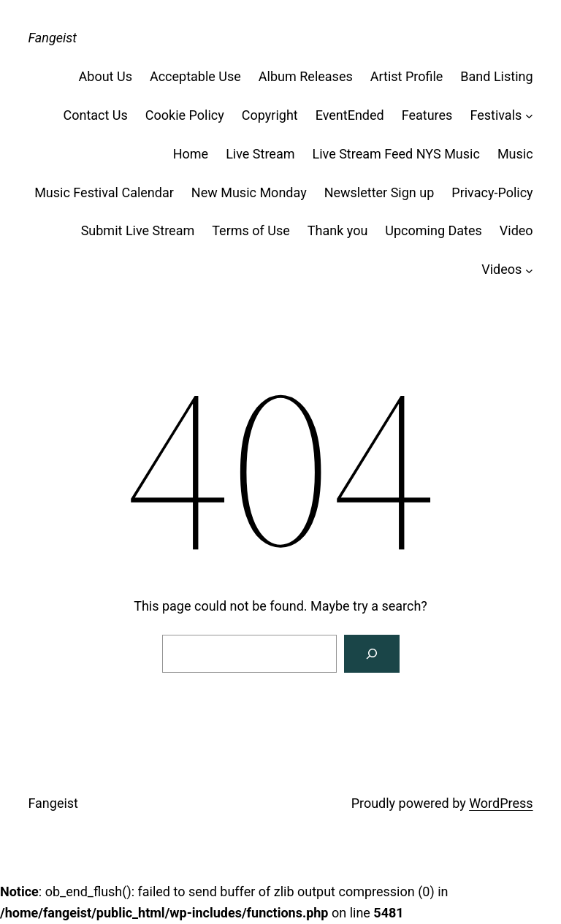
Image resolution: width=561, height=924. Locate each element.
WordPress (501, 803)
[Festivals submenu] (529, 116)
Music (515, 154)
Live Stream (260, 154)
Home (191, 154)
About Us (106, 76)
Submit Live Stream (138, 230)
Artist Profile (407, 76)
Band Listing (496, 76)
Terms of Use (251, 230)
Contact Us (95, 115)
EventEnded (350, 115)
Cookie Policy (185, 115)
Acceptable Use (195, 76)
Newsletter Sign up (379, 192)
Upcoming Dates (433, 230)
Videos (501, 269)
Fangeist (52, 38)
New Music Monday (249, 192)
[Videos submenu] (529, 270)
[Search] (372, 654)
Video (516, 230)
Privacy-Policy (492, 192)
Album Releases (306, 76)
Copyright (270, 115)
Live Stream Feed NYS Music (396, 154)
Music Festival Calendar (104, 192)
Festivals (496, 115)
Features (427, 115)
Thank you (338, 230)
